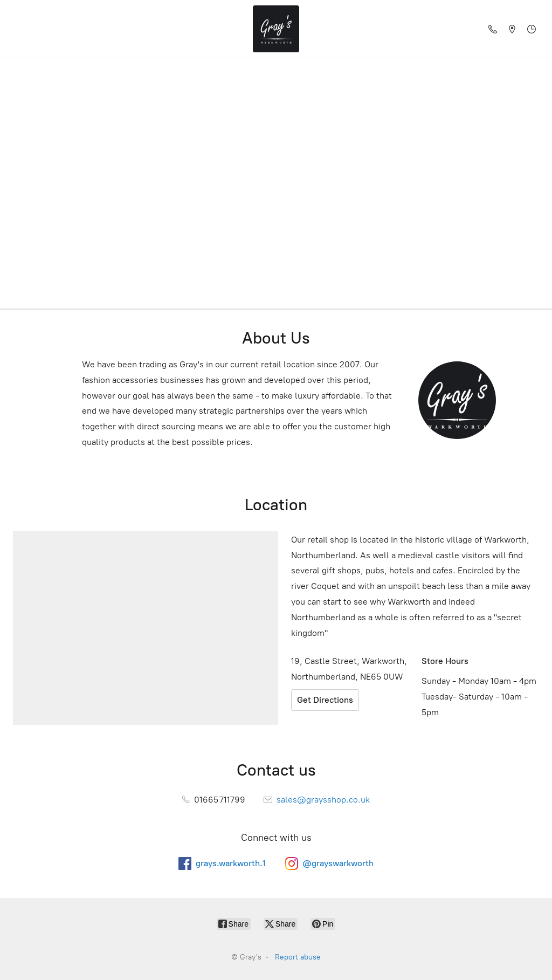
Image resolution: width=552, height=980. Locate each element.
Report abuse (298, 957)
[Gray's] (276, 29)
